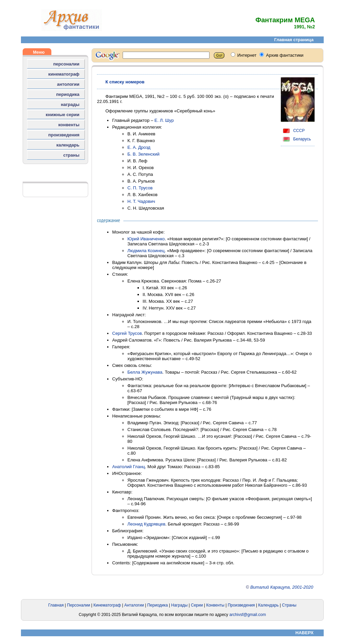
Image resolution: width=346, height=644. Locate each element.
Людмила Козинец (146, 251)
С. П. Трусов (140, 188)
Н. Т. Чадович (141, 201)
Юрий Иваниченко (146, 239)
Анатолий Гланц (129, 467)
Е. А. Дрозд (139, 147)
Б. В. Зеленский (143, 154)
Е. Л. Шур (164, 120)
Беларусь (296, 139)
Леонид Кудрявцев (146, 524)
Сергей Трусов (127, 333)
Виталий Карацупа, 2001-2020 (282, 587)
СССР (293, 131)
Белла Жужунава (145, 372)
